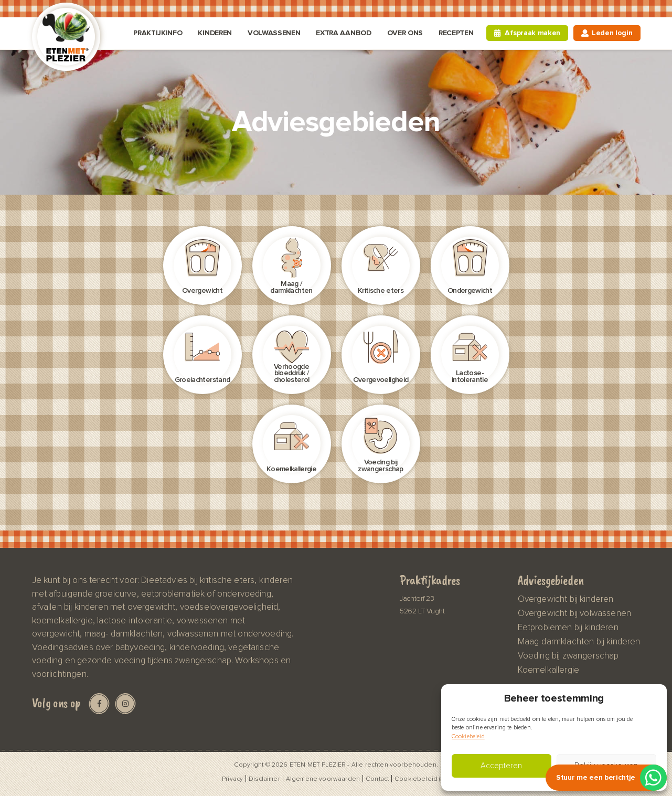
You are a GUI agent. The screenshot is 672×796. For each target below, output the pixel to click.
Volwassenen (274, 33)
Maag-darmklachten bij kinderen (579, 642)
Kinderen (215, 33)
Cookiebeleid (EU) (422, 779)
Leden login (612, 33)
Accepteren (501, 766)
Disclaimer (264, 779)
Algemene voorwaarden (323, 779)
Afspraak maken (532, 33)
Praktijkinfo (158, 33)
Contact (377, 779)
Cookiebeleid (468, 736)
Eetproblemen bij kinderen (568, 628)
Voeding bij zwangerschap (568, 656)
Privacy (232, 779)
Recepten (456, 33)
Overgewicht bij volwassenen (574, 613)
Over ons (405, 33)
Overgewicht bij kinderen (566, 599)
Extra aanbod (343, 33)
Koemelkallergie (548, 670)
